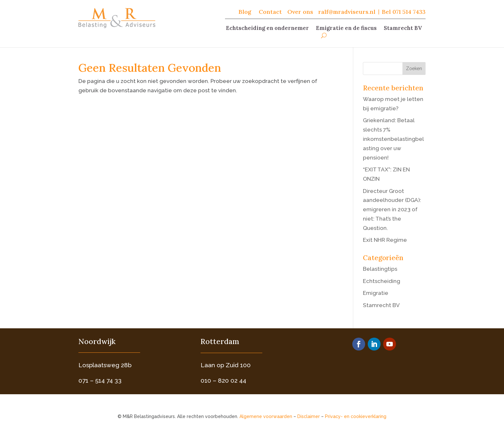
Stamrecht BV (403, 29)
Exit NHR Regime (385, 240)
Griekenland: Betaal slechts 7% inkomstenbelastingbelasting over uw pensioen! (393, 139)
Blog (245, 12)
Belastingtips (380, 269)
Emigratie (376, 293)
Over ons (300, 12)
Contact (271, 12)
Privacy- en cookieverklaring (356, 416)
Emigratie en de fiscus (346, 29)
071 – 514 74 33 (100, 380)
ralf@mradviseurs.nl (347, 12)
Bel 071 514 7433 (404, 12)
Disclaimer (309, 416)
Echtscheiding (382, 281)
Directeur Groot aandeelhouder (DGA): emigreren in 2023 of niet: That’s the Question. (392, 210)
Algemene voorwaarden (266, 416)
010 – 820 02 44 (223, 380)
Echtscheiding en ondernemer (267, 29)
